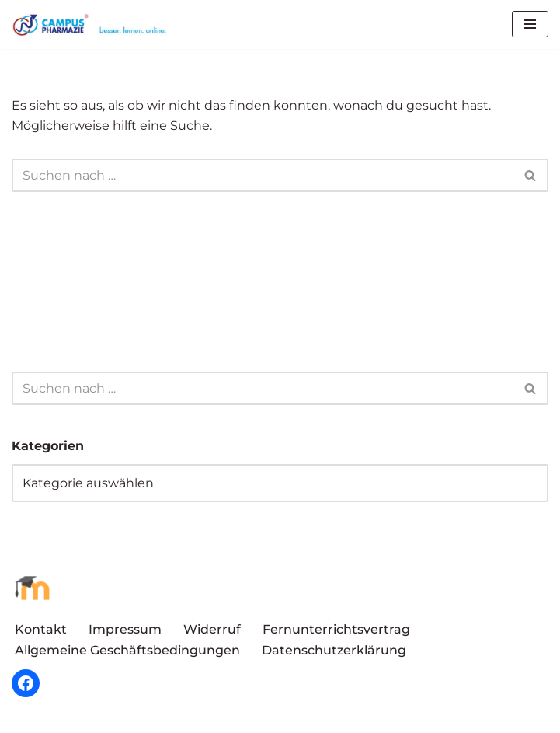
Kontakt (41, 629)
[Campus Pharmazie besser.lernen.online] (93, 24)
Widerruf (212, 629)
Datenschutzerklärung (334, 650)
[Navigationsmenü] (530, 24)
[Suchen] (263, 175)
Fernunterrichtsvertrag (336, 629)
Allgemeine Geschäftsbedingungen (127, 650)
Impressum (125, 629)
